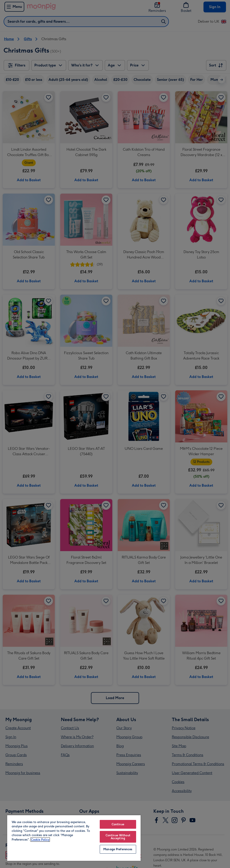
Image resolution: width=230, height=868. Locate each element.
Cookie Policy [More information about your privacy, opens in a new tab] (40, 840)
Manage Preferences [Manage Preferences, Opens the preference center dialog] (118, 849)
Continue (118, 824)
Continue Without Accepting (118, 837)
